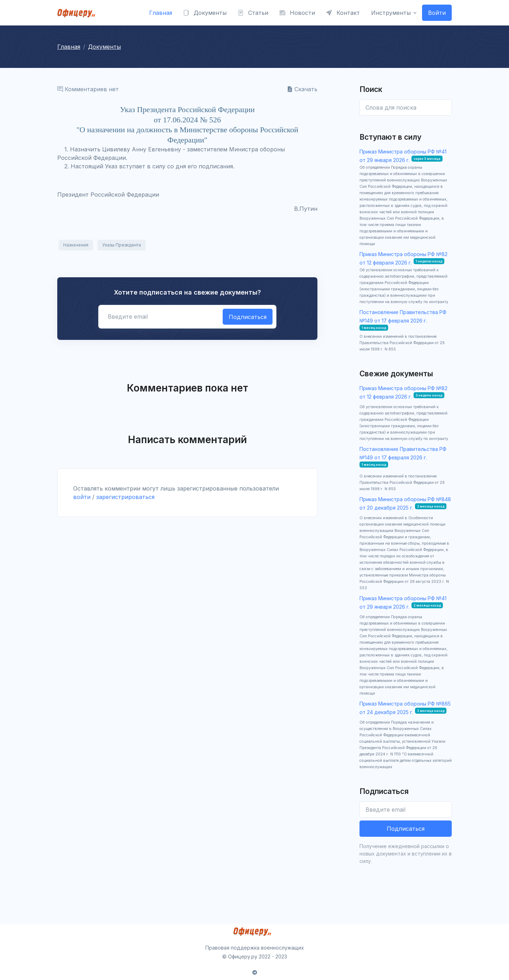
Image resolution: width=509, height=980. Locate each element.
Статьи (253, 13)
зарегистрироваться (125, 497)
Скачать (302, 89)
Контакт (343, 13)
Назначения (76, 245)
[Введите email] (406, 810)
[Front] (78, 13)
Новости (297, 13)
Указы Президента (122, 245)
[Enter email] (406, 108)
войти (82, 497)
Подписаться (248, 317)
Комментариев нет (88, 89)
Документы (205, 13)
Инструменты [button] (391, 13)
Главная (161, 13)
